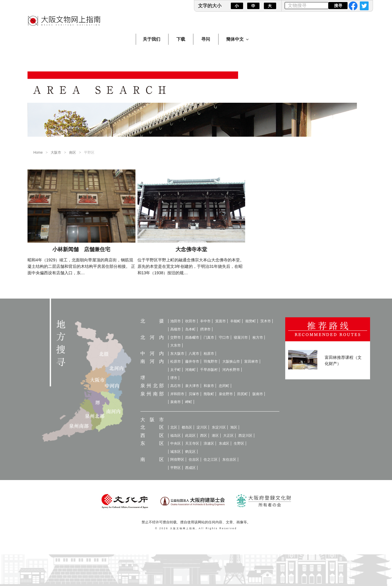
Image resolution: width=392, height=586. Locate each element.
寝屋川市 (241, 337)
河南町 (190, 370)
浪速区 (209, 443)
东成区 (224, 443)
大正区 (228, 436)
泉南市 (176, 402)
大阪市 (56, 153)
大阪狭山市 (231, 361)
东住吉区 (229, 460)
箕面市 (221, 321)
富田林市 (251, 361)
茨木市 (266, 321)
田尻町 (243, 394)
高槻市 (176, 329)
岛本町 (190, 329)
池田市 (176, 321)
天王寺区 (192, 443)
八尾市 (194, 354)
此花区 (190, 436)
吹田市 (190, 321)
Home (38, 153)
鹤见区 (190, 452)
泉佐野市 (226, 394)
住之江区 (211, 460)
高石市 (176, 386)
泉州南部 (152, 394)
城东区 (176, 452)
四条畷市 (192, 337)
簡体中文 (238, 39)
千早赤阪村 (209, 370)
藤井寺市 (192, 361)
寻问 (206, 39)
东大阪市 (177, 354)
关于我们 (152, 39)
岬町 (189, 402)
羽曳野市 (211, 361)
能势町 (251, 321)
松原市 (176, 361)
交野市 (176, 337)
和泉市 (209, 386)
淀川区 (202, 427)
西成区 (190, 468)
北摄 (152, 321)
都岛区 (187, 427)
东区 (152, 443)
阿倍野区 (177, 460)
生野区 (239, 443)
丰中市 (205, 321)
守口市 (224, 337)
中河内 (152, 353)
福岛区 (176, 436)
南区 (73, 153)
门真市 (209, 337)
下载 (181, 39)
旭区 (234, 427)
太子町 (176, 370)
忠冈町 (224, 386)
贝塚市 (194, 394)
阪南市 (258, 394)
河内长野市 (231, 370)
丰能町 (235, 321)
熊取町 (209, 394)
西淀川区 (245, 436)
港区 (215, 436)
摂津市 (205, 329)
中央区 (176, 443)
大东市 (176, 345)
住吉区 (194, 460)
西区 (152, 435)
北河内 (152, 337)
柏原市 (209, 354)
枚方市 (258, 337)
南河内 (152, 361)
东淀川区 (219, 427)
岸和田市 (177, 394)
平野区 (176, 468)
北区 (152, 427)
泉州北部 (152, 386)
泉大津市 (192, 386)
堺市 (174, 378)
